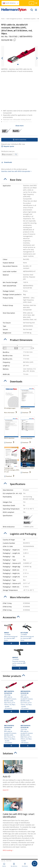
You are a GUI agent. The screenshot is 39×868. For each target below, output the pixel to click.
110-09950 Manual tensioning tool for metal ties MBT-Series (28, 632)
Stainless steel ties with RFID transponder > (16, 171)
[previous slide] (2, 58)
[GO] (32, 10)
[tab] (19, 180)
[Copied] (15, 40)
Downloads (7, 162)
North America (11, 3)
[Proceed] (32, 3)
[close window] (36, 3)
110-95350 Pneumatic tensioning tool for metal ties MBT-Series (20, 657)
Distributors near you (8, 151)
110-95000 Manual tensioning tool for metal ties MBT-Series (11, 632)
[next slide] (37, 58)
